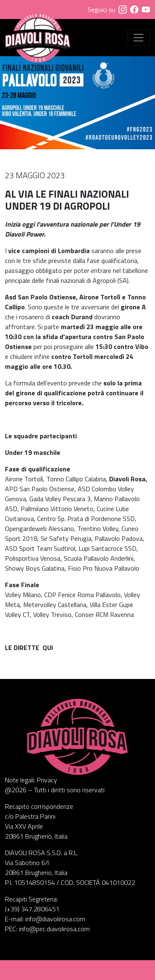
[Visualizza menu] (138, 38)
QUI (48, 648)
